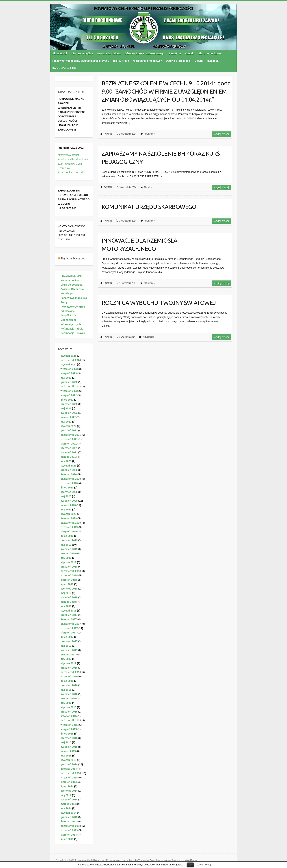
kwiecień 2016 (69, 694)
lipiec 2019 (67, 536)
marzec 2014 (68, 804)
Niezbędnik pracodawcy (147, 61)
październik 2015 (71, 720)
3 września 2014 (127, 337)
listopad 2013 (69, 821)
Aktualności (60, 53)
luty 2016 (66, 703)
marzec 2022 (68, 417)
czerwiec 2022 (69, 404)
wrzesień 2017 (69, 628)
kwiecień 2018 (69, 597)
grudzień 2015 (69, 712)
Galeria (199, 61)
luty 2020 (66, 510)
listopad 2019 (69, 518)
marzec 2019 (68, 553)
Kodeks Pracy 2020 (64, 68)
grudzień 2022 (69, 382)
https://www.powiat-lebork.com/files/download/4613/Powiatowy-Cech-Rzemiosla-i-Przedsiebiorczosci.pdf (73, 164)
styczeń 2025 (68, 356)
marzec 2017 (68, 655)
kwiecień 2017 (69, 650)
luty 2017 (66, 659)
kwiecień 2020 (69, 501)
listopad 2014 (69, 769)
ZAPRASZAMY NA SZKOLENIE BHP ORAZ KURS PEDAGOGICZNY (161, 158)
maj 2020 (66, 496)
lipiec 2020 (67, 488)
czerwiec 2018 (69, 589)
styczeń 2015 (68, 760)
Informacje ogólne (82, 53)
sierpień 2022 (69, 395)
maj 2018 (66, 593)
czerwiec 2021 (69, 448)
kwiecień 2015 (69, 747)
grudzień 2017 (69, 615)
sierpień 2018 (69, 580)
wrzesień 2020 (69, 483)
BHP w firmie (121, 61)
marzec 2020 (68, 505)
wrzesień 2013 (69, 830)
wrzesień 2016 (69, 676)
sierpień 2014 (69, 782)
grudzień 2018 (69, 567)
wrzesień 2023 (69, 369)
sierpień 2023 (69, 373)
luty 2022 (66, 422)
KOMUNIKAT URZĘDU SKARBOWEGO (149, 207)
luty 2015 (66, 756)
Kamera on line (70, 280)
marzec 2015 (68, 751)
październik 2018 (71, 571)
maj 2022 (66, 408)
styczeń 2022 (68, 426)
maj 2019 (66, 545)
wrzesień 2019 (69, 527)
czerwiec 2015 (69, 738)
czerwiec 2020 (69, 492)
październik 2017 (71, 624)
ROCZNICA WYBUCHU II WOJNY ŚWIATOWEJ (159, 303)
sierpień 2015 (69, 729)
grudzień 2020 (69, 470)
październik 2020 (71, 479)
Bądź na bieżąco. (73, 258)
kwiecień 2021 (69, 452)
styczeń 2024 (68, 365)
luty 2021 (66, 461)
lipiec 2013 (67, 839)
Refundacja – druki (72, 329)
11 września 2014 (128, 283)
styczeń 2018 (68, 611)
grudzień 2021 (69, 430)
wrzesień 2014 (69, 778)
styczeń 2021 (68, 466)
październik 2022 (71, 386)
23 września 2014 (128, 134)
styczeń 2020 (68, 514)
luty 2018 (66, 606)
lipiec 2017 (67, 637)
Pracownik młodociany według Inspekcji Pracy (81, 61)
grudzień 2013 (69, 817)
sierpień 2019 (69, 531)
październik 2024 (71, 360)
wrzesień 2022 (69, 391)
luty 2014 (66, 808)
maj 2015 (66, 742)
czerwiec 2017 (69, 641)
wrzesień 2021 (69, 439)
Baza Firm (175, 53)
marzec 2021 (68, 457)
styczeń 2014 (68, 813)
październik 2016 (71, 672)
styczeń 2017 (68, 663)
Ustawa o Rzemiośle (178, 61)
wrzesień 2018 (69, 575)
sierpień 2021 (69, 444)
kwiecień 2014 (69, 800)
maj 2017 (66, 646)
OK (190, 865)
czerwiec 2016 (69, 685)
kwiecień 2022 (69, 413)
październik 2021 (71, 435)
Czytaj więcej (204, 865)
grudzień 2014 (69, 764)
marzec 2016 (68, 698)
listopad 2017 (69, 619)
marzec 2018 (68, 602)
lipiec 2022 (67, 400)
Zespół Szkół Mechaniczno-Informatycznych (71, 320)
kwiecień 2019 (69, 549)
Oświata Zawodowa (109, 53)
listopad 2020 (69, 474)
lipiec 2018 (67, 584)
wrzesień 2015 (69, 725)
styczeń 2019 (68, 562)
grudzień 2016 (69, 668)
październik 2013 (71, 826)
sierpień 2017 (69, 633)
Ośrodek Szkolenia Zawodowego (145, 53)
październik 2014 (71, 773)
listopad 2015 (69, 716)
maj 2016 (66, 690)
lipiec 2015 (67, 734)
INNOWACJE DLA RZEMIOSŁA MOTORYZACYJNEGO (139, 245)
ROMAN (108, 134)
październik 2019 (71, 523)
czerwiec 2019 (69, 540)
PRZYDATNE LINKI (72, 276)
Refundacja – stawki (73, 333)
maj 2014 (66, 795)
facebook (213, 61)
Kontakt (190, 53)
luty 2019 (66, 558)
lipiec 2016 (67, 681)
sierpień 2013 (69, 835)
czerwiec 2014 (69, 791)
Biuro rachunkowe (210, 53)
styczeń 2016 (68, 707)
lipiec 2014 (67, 786)
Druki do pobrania (71, 285)
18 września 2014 (128, 187)
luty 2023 (66, 378)
